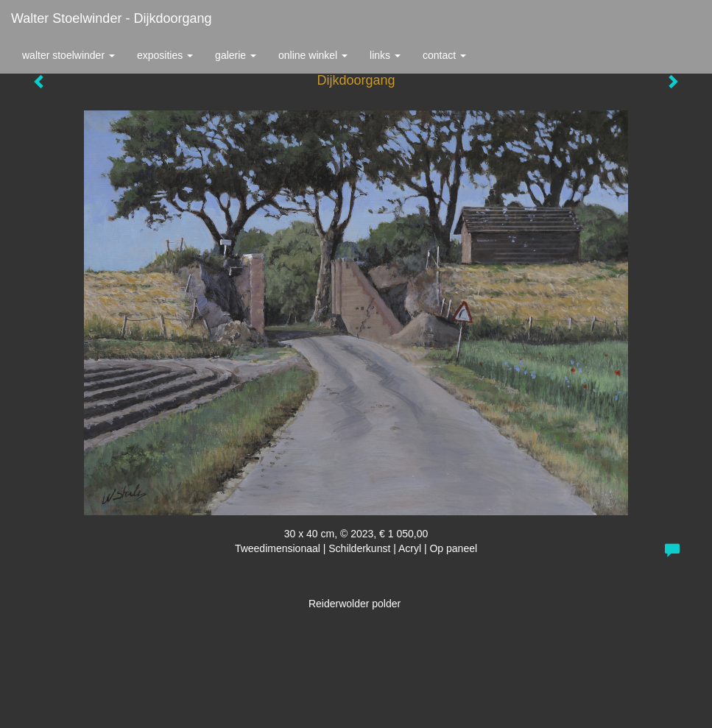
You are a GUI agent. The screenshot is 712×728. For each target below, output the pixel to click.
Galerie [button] (236, 55)
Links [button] (385, 55)
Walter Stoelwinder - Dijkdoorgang (111, 18)
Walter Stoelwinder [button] (68, 55)
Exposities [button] (165, 55)
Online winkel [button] (313, 55)
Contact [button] (444, 55)
